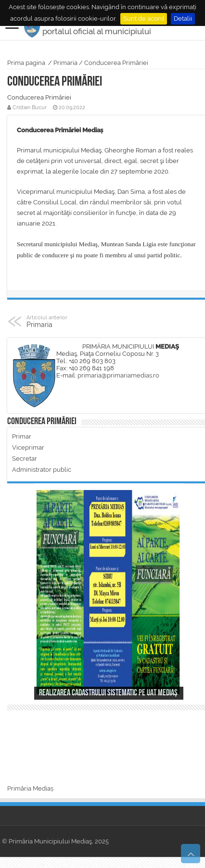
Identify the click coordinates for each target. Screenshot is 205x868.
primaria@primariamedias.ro (118, 375)
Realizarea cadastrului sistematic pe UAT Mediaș (108, 693)
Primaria (65, 63)
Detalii (183, 19)
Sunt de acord (144, 19)
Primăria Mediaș (30, 788)
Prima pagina (26, 63)
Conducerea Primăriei (116, 63)
